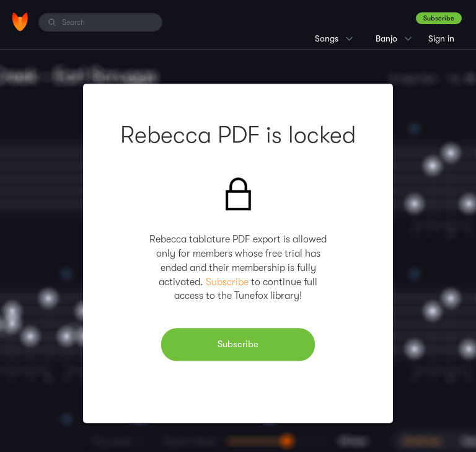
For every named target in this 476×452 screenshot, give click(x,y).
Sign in (441, 38)
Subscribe (439, 18)
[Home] (20, 22)
